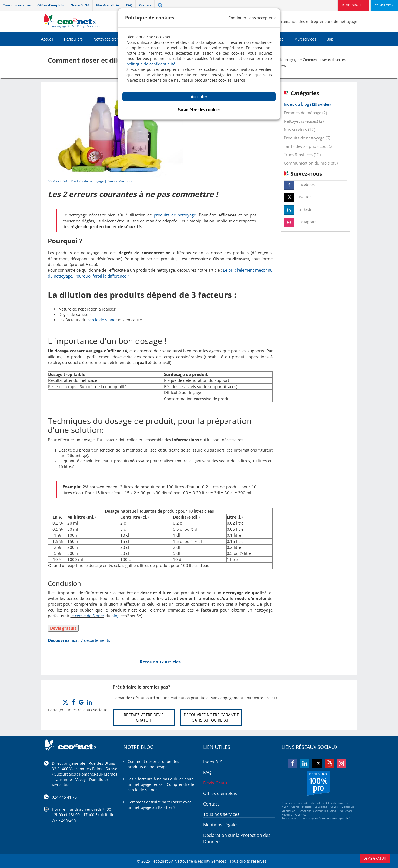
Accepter (199, 97)
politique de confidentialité (151, 64)
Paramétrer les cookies (199, 110)
